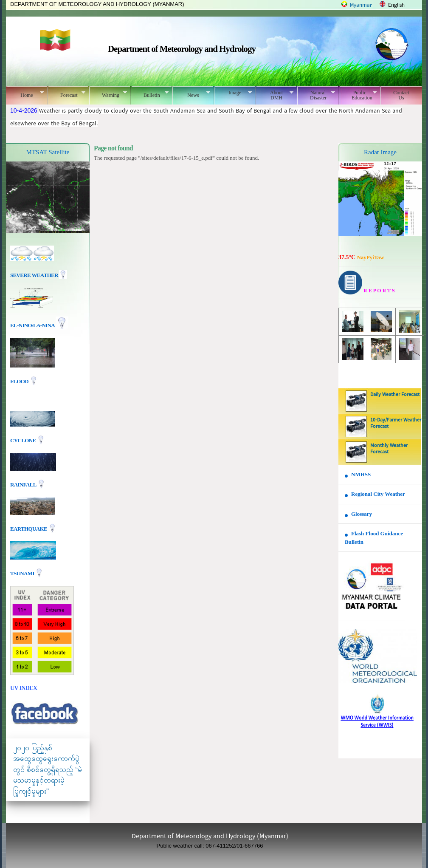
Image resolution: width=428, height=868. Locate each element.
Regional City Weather (378, 494)
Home (25, 94)
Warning (108, 94)
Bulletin (150, 94)
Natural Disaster (316, 95)
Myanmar (361, 5)
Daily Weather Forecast (395, 395)
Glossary (362, 514)
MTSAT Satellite (48, 152)
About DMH (275, 95)
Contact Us (401, 95)
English (396, 5)
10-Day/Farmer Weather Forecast (396, 423)
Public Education (358, 95)
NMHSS (361, 474)
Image (233, 93)
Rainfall (24, 484)
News (191, 94)
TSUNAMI (23, 573)
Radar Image (380, 152)
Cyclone (24, 440)
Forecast (66, 94)
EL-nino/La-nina (32, 325)
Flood (20, 381)
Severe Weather (39, 275)
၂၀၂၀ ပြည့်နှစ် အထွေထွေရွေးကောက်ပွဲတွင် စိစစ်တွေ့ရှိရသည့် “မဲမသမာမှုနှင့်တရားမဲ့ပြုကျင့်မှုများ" (48, 770)
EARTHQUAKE (29, 528)
